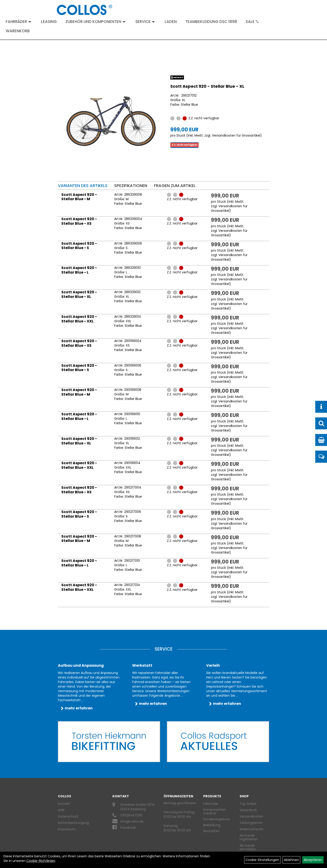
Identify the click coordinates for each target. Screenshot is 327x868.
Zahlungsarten (251, 823)
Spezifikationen (131, 186)
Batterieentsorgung (73, 823)
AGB (61, 810)
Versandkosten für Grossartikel (236, 135)
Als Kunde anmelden (248, 847)
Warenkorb (18, 31)
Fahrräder (19, 22)
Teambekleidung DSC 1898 (211, 22)
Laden (171, 22)
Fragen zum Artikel (175, 186)
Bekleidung (212, 825)
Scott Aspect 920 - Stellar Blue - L (79, 270)
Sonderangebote (217, 819)
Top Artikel (248, 804)
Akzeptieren (313, 860)
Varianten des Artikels (83, 186)
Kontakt (64, 804)
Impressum (67, 829)
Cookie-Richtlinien (41, 861)
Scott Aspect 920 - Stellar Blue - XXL (79, 319)
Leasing (49, 22)
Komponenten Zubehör (215, 811)
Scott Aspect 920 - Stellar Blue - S (79, 246)
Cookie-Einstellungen (262, 860)
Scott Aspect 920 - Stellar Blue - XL (207, 86)
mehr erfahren (79, 708)
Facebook (128, 828)
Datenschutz (68, 816)
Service (145, 22)
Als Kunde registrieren (249, 837)
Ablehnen (291, 860)
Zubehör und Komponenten (95, 22)
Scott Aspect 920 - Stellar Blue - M (79, 197)
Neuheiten (211, 831)
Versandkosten (251, 816)
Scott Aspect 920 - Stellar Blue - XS (79, 221)
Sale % (252, 22)
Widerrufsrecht (251, 829)
